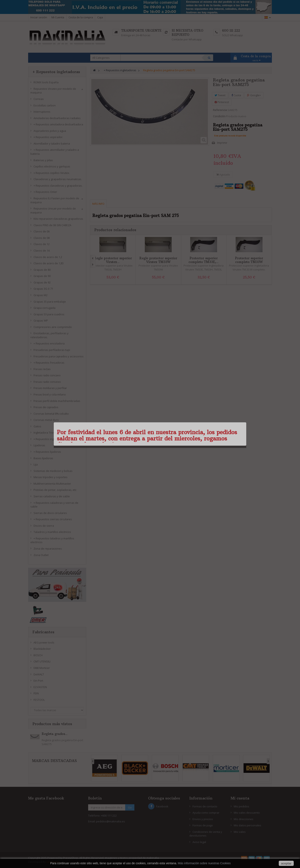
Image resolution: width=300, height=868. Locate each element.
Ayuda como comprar (206, 813)
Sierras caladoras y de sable (52, 496)
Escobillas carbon (45, 105)
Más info (98, 204)
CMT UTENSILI (42, 661)
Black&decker (42, 649)
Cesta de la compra (81, 17)
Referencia (220, 110)
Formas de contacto (205, 806)
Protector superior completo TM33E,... (204, 260)
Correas (39, 99)
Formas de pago (203, 825)
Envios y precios (203, 819)
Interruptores (42, 112)
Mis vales (240, 832)
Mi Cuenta (58, 17)
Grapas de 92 (42, 282)
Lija (36, 464)
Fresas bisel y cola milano (50, 394)
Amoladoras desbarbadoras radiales (57, 118)
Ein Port (38, 681)
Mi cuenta (240, 798)
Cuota (236, 95)
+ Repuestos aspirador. (48, 137)
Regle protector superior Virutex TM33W (158, 260)
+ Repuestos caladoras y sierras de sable (54, 505)
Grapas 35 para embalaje (50, 302)
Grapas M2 (41, 295)
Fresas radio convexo (47, 382)
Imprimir (222, 143)
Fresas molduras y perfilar (50, 388)
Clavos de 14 (42, 251)
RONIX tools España (46, 82)
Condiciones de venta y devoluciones (206, 834)
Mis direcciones (244, 819)
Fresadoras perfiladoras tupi (52, 350)
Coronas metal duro (46, 420)
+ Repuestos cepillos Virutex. (52, 173)
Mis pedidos (241, 806)
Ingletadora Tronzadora (49, 433)
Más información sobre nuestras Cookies (204, 863)
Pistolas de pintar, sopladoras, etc (55, 490)
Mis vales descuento (247, 813)
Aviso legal (199, 842)
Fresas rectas (42, 369)
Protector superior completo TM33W (249, 260)
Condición (219, 116)
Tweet (220, 95)
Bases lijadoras (43, 458)
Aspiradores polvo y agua (50, 131)
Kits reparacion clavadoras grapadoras (58, 219)
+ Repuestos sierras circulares (53, 519)
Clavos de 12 (42, 244)
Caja (100, 17)
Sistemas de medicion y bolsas (53, 471)
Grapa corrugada (44, 308)
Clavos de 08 (42, 238)
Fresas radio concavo (47, 375)
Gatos (37, 426)
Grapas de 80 (42, 270)
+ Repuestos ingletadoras (50, 439)
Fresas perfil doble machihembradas (57, 401)
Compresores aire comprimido (53, 327)
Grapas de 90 (42, 276)
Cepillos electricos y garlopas (52, 166)
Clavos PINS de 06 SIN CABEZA (52, 225)
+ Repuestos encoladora (49, 343)
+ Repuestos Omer (45, 192)
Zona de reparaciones (48, 549)
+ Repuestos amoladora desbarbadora (58, 124)
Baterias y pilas (43, 160)
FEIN (36, 693)
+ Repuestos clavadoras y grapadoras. (58, 186)
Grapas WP (41, 321)
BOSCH (38, 655)
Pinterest (222, 102)
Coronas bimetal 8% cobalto (51, 414)
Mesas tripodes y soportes (51, 477)
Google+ (254, 95)
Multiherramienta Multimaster (52, 484)
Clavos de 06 (42, 231)
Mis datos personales (247, 825)
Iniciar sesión (39, 17)
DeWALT (39, 674)
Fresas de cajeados (46, 407)
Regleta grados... (55, 734)
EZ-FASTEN (40, 687)
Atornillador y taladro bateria (52, 143)
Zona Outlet (41, 555)
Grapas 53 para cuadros (49, 314)
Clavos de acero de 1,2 (48, 257)
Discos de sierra (44, 526)
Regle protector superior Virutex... (113, 260)
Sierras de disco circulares (50, 513)
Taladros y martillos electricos (52, 532)
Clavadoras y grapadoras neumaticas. (58, 179)
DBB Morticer (42, 668)
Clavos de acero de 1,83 (49, 263)
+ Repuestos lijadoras (47, 452)
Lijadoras (39, 445)
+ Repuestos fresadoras (49, 363)
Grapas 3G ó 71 (43, 289)
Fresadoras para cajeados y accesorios (59, 356)
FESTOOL (39, 700)
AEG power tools (44, 642)
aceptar (286, 863)
